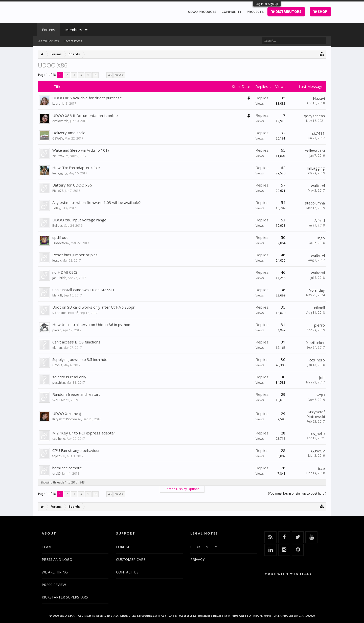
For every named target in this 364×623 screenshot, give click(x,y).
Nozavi (319, 98)
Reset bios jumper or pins (75, 255)
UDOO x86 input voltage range (79, 220)
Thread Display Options (182, 489)
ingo (321, 238)
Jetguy (57, 260)
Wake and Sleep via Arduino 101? (81, 150)
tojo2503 (59, 456)
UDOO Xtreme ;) (67, 413)
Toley (56, 208)
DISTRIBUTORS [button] (286, 11)
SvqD (56, 400)
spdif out (60, 237)
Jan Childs (59, 278)
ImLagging (60, 173)
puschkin (59, 383)
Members (74, 30)
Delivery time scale (69, 133)
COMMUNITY (232, 12)
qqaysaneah (314, 116)
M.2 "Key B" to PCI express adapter (84, 433)
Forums (49, 30)
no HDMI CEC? (65, 272)
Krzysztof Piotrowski (67, 419)
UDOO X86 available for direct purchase (87, 98)
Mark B (57, 295)
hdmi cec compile (67, 468)
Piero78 (58, 191)
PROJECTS (255, 12)
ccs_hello (317, 360)
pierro (57, 330)
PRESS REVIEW (54, 585)
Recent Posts (73, 41)
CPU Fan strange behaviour (76, 450)
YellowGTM (60, 156)
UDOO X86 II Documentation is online (85, 116)
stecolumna (315, 203)
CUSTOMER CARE (131, 559)
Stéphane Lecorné (65, 313)
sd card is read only (69, 377)
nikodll (320, 308)
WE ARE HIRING (55, 572)
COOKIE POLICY (204, 547)
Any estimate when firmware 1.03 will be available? (97, 202)
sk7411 (318, 133)
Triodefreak (61, 243)
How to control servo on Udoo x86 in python (91, 325)
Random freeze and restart (76, 394)
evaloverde (60, 121)
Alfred (320, 220)
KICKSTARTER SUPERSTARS (65, 597)
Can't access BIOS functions (76, 342)
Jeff (322, 377)
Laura (56, 103)
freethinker (315, 342)
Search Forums (48, 41)
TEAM (47, 547)
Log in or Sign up (267, 4)
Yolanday (317, 290)
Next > (119, 75)
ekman (57, 348)
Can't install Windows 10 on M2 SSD (83, 290)
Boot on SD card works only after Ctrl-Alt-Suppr (94, 307)
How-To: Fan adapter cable (76, 168)
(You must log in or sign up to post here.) (297, 493)
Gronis (57, 365)
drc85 (56, 474)
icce (322, 468)
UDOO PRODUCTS (202, 12)
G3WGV (58, 138)
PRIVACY (197, 559)
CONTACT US (127, 572)
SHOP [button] (320, 11)
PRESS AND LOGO (57, 559)
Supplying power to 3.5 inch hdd (80, 359)
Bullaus (58, 226)
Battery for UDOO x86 (72, 185)
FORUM (122, 547)
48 (110, 75)
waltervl (318, 186)
